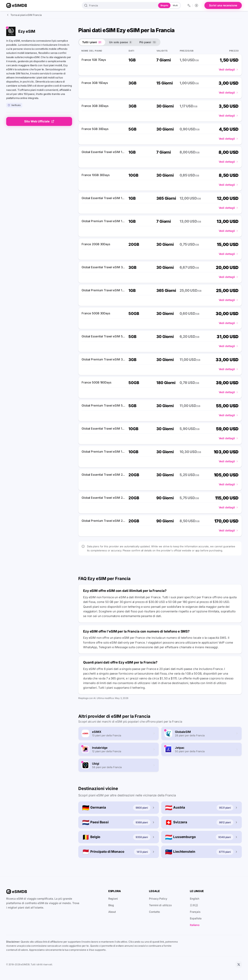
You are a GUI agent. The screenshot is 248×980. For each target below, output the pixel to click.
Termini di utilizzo (160, 905)
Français (195, 912)
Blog (111, 905)
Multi (175, 5)
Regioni (113, 899)
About (112, 912)
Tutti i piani (92, 42)
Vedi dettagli (229, 69)
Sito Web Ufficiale (39, 121)
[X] (239, 965)
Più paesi (148, 42)
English (195, 899)
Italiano (195, 925)
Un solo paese (121, 42)
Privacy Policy (158, 899)
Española (196, 918)
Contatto (154, 912)
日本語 (194, 905)
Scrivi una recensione (223, 5)
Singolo (164, 5)
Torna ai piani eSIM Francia (24, 15)
